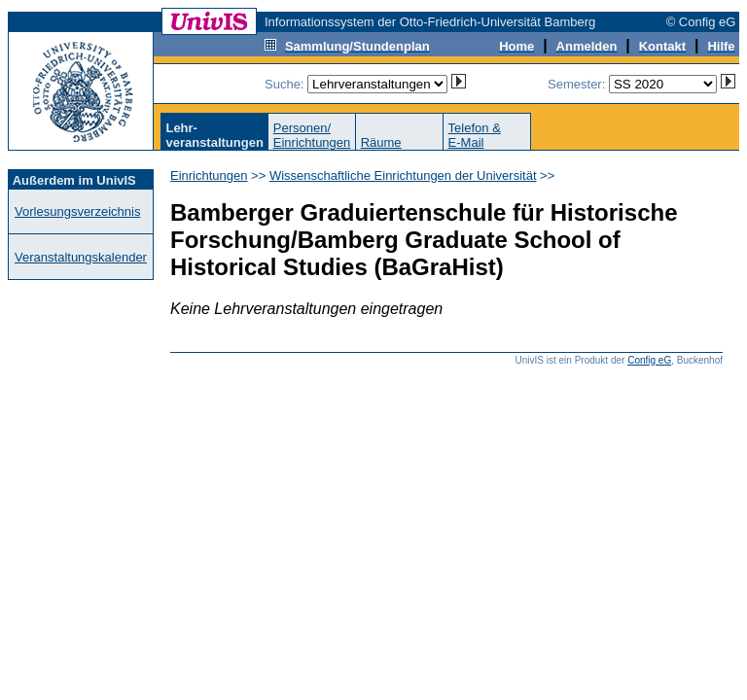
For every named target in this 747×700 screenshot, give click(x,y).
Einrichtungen (209, 175)
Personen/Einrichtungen (312, 135)
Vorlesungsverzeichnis (77, 211)
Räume (381, 142)
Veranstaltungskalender (81, 257)
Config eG (649, 360)
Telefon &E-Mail (475, 135)
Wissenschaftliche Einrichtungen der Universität (403, 175)
